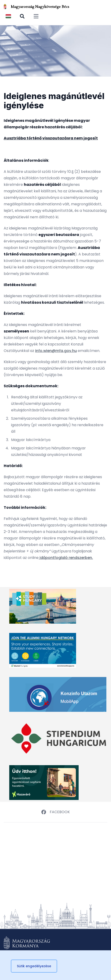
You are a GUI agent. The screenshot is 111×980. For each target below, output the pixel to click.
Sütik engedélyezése (34, 966)
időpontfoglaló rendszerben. (66, 558)
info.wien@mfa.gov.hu (56, 351)
